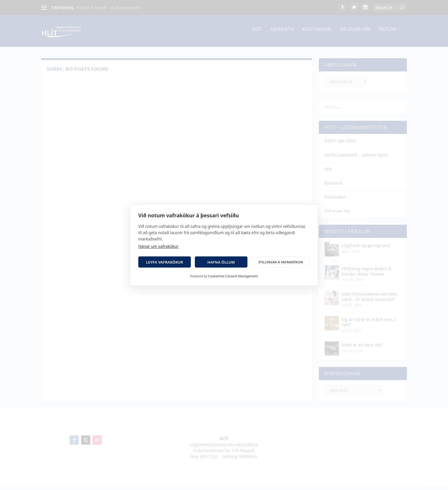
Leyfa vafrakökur (165, 262)
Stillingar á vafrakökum (281, 262)
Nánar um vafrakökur (158, 246)
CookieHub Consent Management (233, 276)
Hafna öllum (221, 262)
